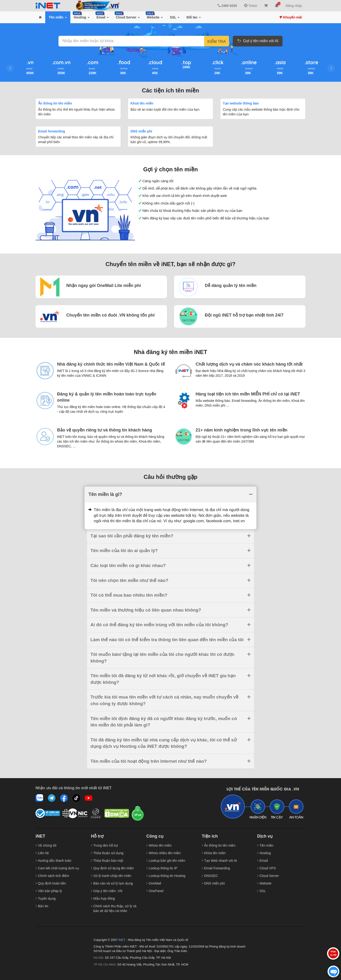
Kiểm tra (217, 42)
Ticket (251, 6)
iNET (122, 940)
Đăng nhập (294, 6)
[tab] (170, 494)
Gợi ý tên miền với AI (258, 41)
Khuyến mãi (291, 17)
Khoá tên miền (142, 103)
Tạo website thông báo (241, 103)
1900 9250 (227, 6)
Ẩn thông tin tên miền (55, 103)
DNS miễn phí (141, 131)
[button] (40, 17)
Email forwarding (52, 131)
